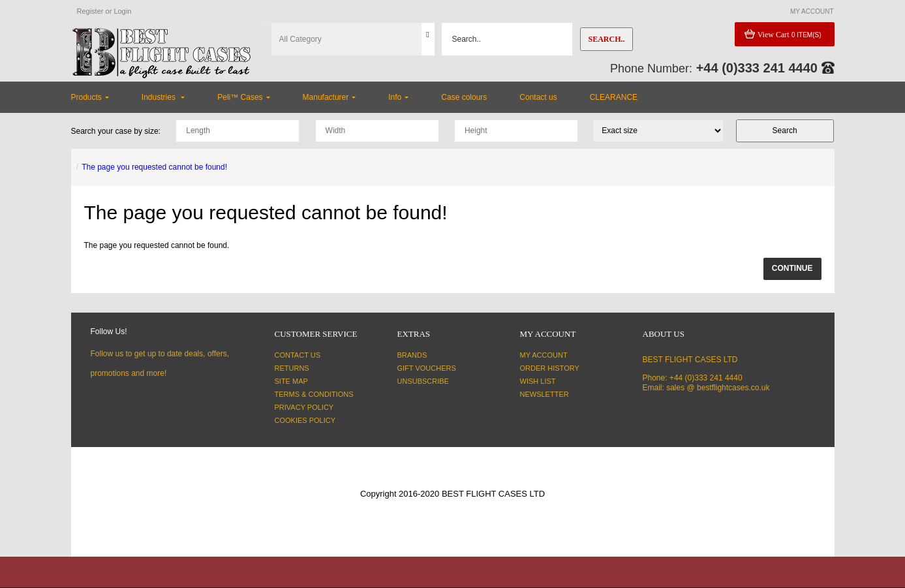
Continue (792, 268)
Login (122, 11)
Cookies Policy (305, 420)
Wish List (538, 381)
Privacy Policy (304, 407)
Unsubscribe (423, 381)
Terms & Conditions (314, 394)
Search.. (606, 39)
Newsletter (545, 394)
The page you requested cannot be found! (154, 167)
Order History (550, 368)
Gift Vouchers (427, 368)
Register (90, 11)
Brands (412, 355)
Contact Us (298, 355)
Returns (292, 368)
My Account (544, 355)
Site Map (291, 381)
